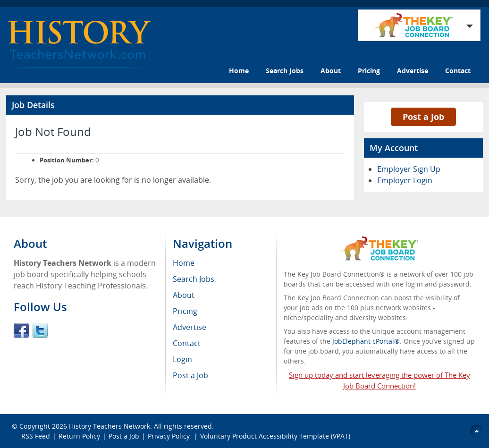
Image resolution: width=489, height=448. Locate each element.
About (331, 71)
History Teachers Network (110, 426)
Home (239, 71)
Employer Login (405, 180)
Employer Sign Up (409, 169)
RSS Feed (36, 436)
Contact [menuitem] (187, 343)
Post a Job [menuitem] (190, 375)
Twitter (40, 330)
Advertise (413, 71)
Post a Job (423, 117)
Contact (458, 71)
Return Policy (79, 436)
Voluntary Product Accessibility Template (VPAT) (275, 436)
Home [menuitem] (184, 263)
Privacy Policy (170, 436)
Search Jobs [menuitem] (194, 279)
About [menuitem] (184, 295)
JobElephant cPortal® (366, 341)
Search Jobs (285, 71)
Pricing (369, 71)
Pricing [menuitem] (185, 311)
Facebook (21, 330)
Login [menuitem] (182, 359)
